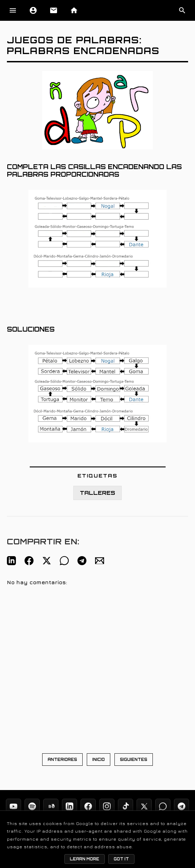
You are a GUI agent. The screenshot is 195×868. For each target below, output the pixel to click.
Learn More (85, 859)
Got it (121, 859)
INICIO (99, 760)
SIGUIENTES (134, 760)
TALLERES (98, 493)
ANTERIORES (62, 760)
